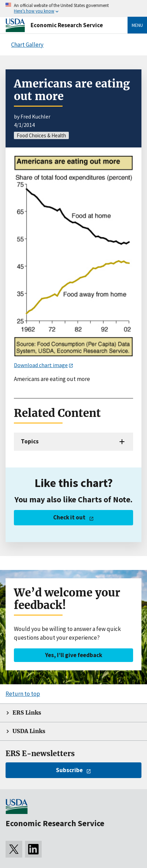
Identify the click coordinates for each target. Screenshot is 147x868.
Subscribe (69, 770)
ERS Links (27, 713)
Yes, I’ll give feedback (74, 655)
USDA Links (29, 731)
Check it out (69, 517)
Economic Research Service (67, 25)
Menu (137, 25)
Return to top (23, 694)
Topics (30, 441)
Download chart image (41, 365)
